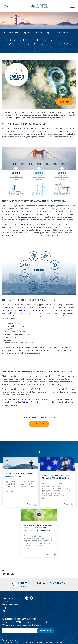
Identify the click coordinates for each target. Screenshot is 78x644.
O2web (61, 642)
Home (6, 33)
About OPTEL (8, 598)
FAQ (4, 611)
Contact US (39, 424)
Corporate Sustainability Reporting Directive (22, 310)
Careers (5, 601)
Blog (12, 33)
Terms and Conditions (9, 640)
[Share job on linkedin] (8, 575)
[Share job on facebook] (4, 575)
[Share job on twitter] (13, 575)
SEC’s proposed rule (58, 307)
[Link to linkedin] (27, 598)
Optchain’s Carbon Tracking (32, 402)
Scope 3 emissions (20, 217)
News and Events (10, 605)
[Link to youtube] (31, 598)
